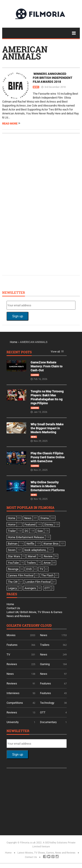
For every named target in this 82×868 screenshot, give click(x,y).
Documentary (48, 722)
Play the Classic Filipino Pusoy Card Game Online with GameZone (48, 457)
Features (12, 645)
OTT (43, 712)
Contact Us (13, 608)
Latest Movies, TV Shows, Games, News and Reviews (46, 853)
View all (55, 352)
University (13, 722)
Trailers (45, 645)
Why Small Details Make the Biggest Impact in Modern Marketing (47, 428)
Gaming (35, 375)
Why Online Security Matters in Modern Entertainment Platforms (48, 486)
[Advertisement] (39, 204)
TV (8, 654)
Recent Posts (19, 352)
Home (14, 342)
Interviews (13, 693)
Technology (47, 703)
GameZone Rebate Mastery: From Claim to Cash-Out (47, 366)
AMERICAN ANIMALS (25, 53)
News (36, 87)
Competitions (15, 703)
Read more (10, 124)
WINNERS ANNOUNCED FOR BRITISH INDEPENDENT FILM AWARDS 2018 (53, 78)
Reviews (12, 664)
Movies (11, 635)
